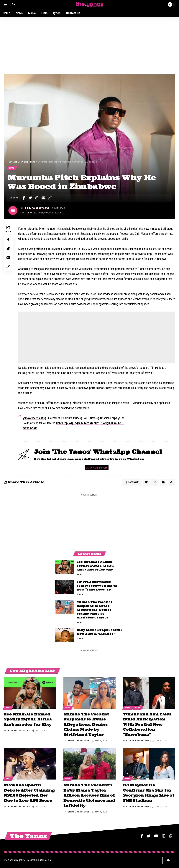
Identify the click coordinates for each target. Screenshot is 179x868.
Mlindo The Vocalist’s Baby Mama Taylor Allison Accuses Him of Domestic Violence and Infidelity (89, 794)
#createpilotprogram (69, 424)
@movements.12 (33, 419)
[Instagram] (164, 834)
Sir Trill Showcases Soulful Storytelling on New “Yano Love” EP (97, 587)
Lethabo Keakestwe (37, 209)
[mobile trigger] (7, 4)
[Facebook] (142, 834)
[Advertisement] (89, 45)
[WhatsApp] (171, 834)
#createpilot (91, 424)
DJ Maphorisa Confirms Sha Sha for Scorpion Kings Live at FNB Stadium (149, 792)
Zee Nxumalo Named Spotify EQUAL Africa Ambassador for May (95, 567)
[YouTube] (156, 834)
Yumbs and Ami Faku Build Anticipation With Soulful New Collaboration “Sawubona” (147, 725)
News (12, 169)
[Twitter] (149, 834)
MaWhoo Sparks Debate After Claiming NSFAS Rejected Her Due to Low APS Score (29, 792)
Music (80, 596)
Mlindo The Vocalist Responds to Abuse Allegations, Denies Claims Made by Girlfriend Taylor (94, 611)
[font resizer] (14, 4)
